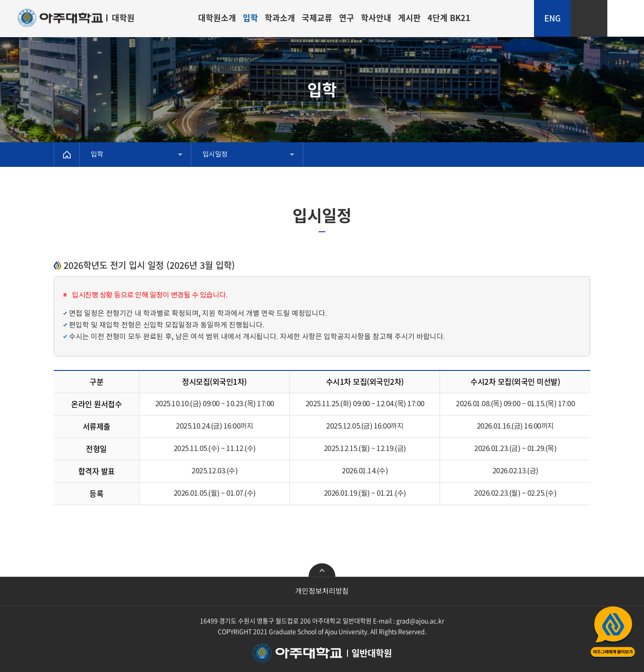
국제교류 (317, 18)
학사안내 (376, 18)
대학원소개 (217, 18)
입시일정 (215, 155)
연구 (347, 18)
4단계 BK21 (449, 18)
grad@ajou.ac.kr (420, 621)
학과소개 (280, 18)
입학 (250, 18)
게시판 (409, 18)
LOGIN (589, 4)
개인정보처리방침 (322, 591)
